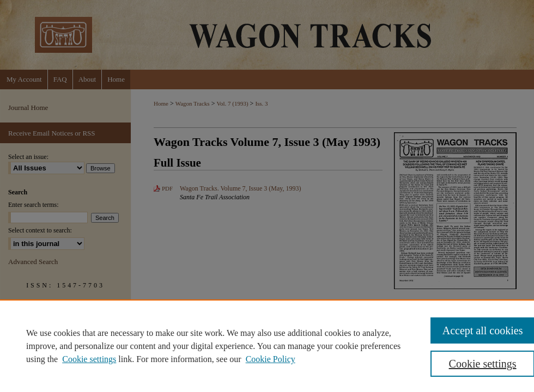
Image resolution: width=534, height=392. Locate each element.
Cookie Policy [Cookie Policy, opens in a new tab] (271, 359)
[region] (267, 346)
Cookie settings (89, 359)
